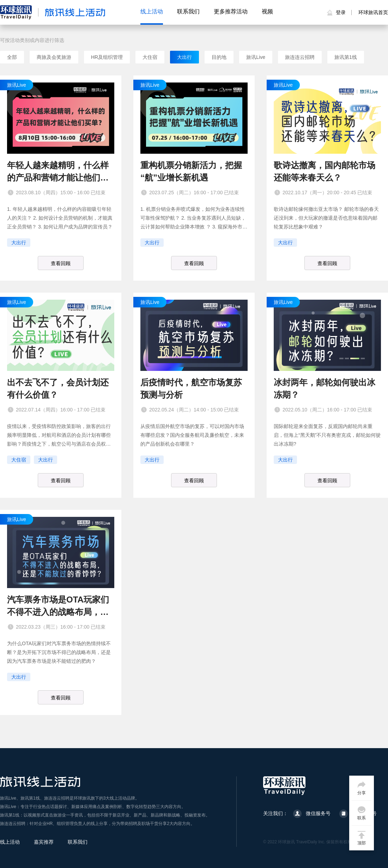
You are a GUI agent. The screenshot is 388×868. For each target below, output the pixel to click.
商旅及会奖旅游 (54, 57)
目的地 (219, 57)
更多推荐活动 (231, 11)
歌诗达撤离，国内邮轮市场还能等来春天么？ (325, 171)
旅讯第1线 (346, 57)
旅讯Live (256, 57)
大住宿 (150, 57)
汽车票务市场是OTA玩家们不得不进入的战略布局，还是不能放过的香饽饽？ (58, 606)
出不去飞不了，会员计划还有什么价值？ (58, 389)
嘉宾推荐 (44, 842)
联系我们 (188, 11)
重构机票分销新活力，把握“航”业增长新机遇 (191, 171)
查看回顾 (61, 263)
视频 (267, 11)
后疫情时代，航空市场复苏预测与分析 (191, 389)
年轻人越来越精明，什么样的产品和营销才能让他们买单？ (58, 172)
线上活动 (152, 11)
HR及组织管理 (107, 57)
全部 (12, 57)
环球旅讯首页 (373, 12)
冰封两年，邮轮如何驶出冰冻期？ (325, 389)
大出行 (184, 57)
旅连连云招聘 (300, 57)
